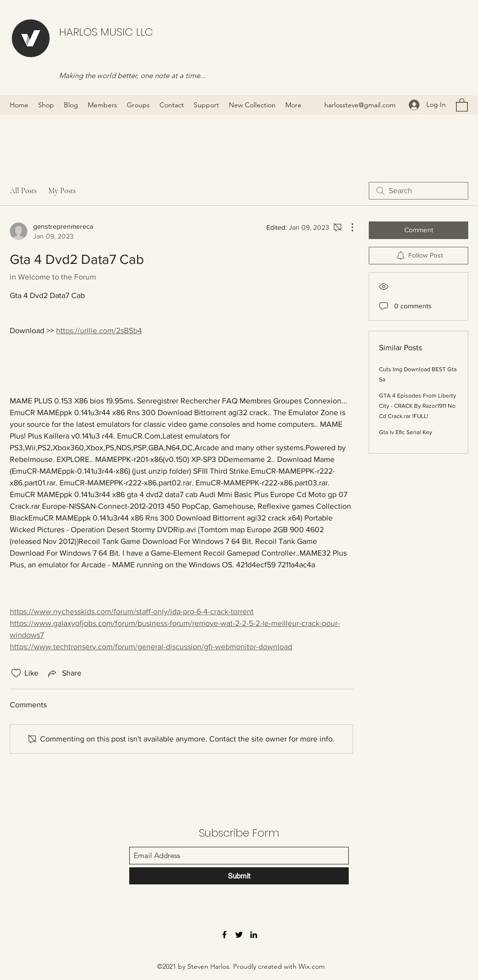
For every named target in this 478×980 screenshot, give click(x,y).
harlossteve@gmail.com (360, 105)
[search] (418, 191)
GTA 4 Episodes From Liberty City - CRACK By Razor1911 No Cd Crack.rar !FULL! (418, 406)
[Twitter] (239, 935)
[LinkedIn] (254, 935)
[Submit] (239, 876)
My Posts (62, 191)
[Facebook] (224, 935)
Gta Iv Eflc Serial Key (406, 432)
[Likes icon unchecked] (16, 673)
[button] (462, 105)
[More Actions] (347, 227)
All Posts (23, 191)
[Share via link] (64, 673)
